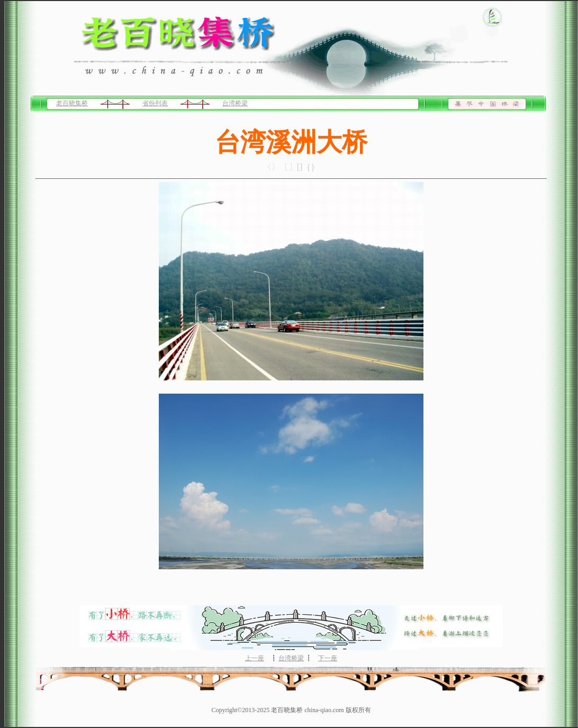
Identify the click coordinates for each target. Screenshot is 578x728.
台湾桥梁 (235, 103)
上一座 (255, 658)
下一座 (328, 658)
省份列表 (155, 103)
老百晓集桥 (72, 103)
